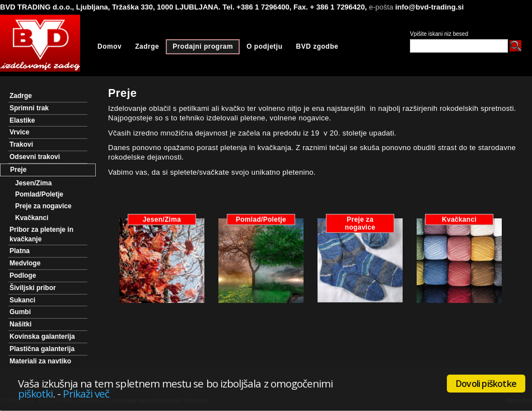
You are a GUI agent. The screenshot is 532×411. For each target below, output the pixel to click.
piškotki (36, 393)
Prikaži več (86, 393)
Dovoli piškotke (486, 384)
